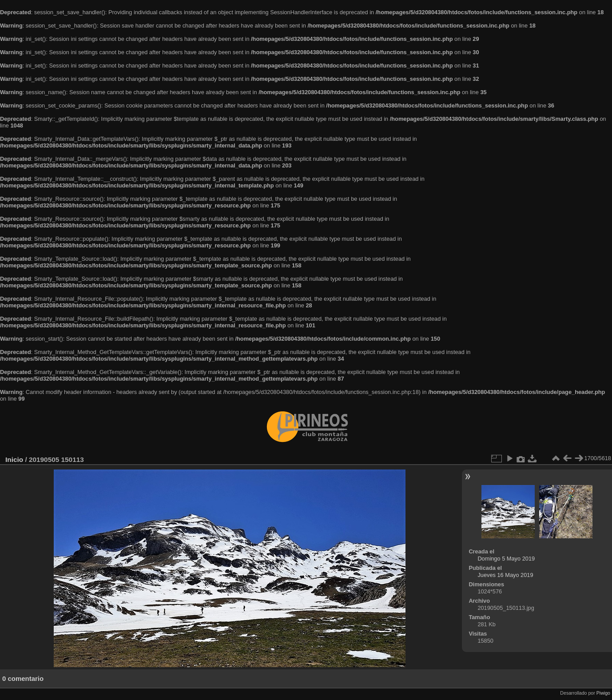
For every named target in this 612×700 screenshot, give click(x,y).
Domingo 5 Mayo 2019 (506, 559)
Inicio (14, 459)
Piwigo (603, 693)
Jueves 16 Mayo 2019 (505, 575)
